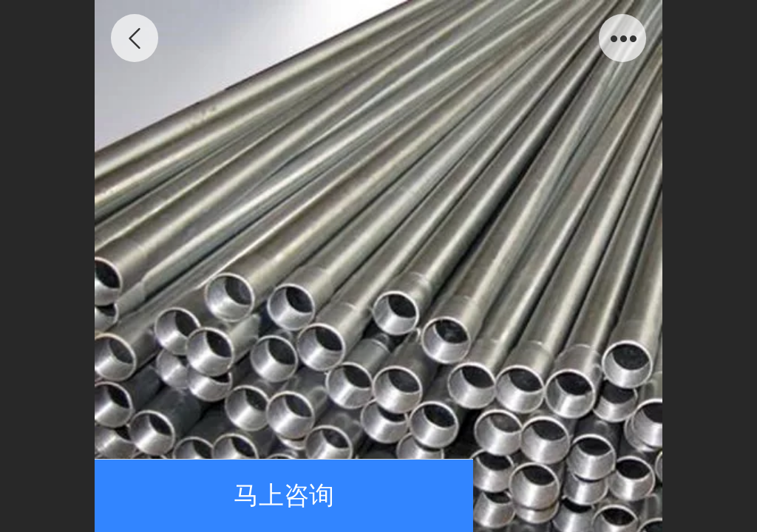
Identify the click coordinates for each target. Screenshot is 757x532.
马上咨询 (284, 495)
